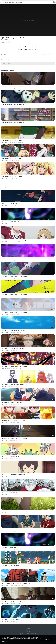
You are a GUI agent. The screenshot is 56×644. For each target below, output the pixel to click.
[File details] (28, 80)
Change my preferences (7, 641)
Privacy (28, 630)
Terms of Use (28, 628)
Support (28, 632)
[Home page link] (3, 2)
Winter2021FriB (5, 40)
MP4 (3, 42)
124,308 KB (8, 42)
